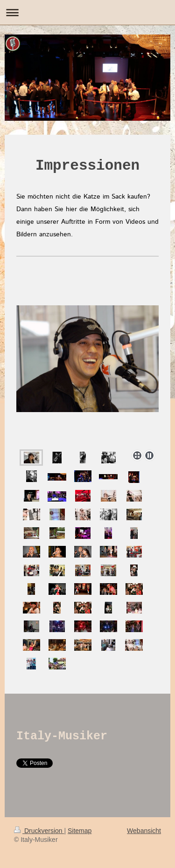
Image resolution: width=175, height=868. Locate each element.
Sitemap (80, 831)
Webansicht (144, 831)
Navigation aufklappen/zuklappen (87, 12)
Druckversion (39, 831)
